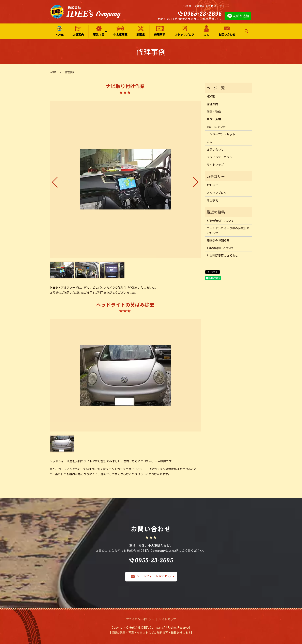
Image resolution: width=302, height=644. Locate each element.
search (247, 31)
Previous (51, 180)
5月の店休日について (220, 221)
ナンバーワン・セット (221, 134)
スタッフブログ (184, 31)
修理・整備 (214, 112)
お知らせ (212, 185)
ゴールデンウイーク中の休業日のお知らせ (228, 230)
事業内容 (99, 31)
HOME (60, 31)
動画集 (141, 31)
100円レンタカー (218, 127)
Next (199, 180)
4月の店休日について (220, 248)
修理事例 (160, 31)
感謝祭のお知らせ (218, 240)
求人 (206, 31)
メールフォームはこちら (151, 576)
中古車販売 (120, 31)
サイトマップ (215, 165)
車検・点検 (214, 119)
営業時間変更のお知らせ (222, 255)
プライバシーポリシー (221, 157)
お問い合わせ (227, 31)
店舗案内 (78, 31)
